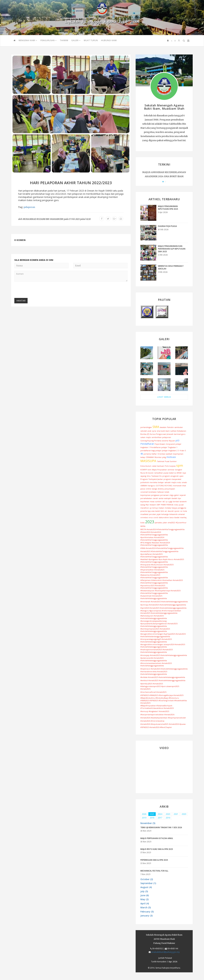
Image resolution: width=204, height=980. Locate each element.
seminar (171, 470)
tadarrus (173, 473)
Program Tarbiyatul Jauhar (152, 479)
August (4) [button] (146, 887)
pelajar (178, 444)
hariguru (152, 486)
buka (142, 523)
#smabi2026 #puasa (177, 724)
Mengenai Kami (28, 40)
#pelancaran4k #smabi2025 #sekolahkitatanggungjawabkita (154, 659)
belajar (161, 482)
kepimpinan (178, 454)
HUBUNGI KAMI (109, 40)
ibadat (177, 517)
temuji (155, 508)
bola (185, 511)
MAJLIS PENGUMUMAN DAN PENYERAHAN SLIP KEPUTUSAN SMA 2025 (172, 249)
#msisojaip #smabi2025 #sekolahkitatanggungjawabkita (164, 655)
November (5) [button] (148, 823)
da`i (164, 501)
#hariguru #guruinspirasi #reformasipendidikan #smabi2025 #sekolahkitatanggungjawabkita (161, 612)
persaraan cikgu (167, 495)
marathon (145, 508)
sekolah (144, 431)
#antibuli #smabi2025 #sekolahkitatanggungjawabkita (163, 680)
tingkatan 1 (145, 447)
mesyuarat (170, 444)
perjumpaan (170, 489)
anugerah (175, 476)
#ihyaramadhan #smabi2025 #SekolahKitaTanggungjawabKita (154, 571)
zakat (154, 466)
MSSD (179, 473)
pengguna (182, 508)
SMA (156, 427)
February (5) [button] (147, 912)
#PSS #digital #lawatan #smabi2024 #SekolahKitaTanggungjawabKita (155, 544)
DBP (158, 505)
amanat (182, 514)
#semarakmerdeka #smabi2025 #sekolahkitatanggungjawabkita (154, 673)
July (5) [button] (144, 891)
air (166, 511)
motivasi (171, 457)
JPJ (148, 434)
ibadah (174, 498)
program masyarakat (172, 479)
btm (162, 511)
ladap (143, 457)
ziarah (155, 498)
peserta (144, 511)
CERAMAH (150, 457)
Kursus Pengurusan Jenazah (162, 434)
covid (156, 517)
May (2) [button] (144, 899)
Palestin (170, 427)
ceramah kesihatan (149, 492)
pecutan (153, 514)
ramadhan (158, 473)
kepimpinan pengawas (150, 495)
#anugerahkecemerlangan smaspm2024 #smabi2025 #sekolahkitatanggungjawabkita (163, 646)
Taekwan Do (157, 476)
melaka (168, 508)
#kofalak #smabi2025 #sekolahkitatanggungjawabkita (163, 677)
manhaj (183, 517)
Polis (167, 466)
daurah (171, 511)
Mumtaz (158, 457)
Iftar (147, 505)
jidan (165, 523)
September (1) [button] (148, 883)
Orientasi (161, 454)
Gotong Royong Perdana (151, 441)
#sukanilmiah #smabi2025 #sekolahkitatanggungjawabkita (154, 597)
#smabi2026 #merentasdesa (152, 721)
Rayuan (172, 441)
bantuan (161, 466)
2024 (160, 814)
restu (176, 505)
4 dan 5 (183, 450)
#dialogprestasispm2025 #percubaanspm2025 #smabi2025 (160, 688)
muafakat (144, 514)
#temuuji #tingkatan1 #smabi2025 (155, 711)
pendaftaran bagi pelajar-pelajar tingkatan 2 (159, 450)
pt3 (178, 440)
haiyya (174, 508)
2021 (176, 814)
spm (180, 465)
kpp (149, 511)
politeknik (145, 482)
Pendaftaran (147, 444)
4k (142, 454)
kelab (167, 492)
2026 (144, 814)
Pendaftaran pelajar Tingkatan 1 (164, 447)
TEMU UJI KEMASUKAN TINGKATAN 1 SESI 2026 (161, 827)
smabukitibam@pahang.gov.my (165, 952)
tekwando (173, 514)
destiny (161, 489)
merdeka (153, 482)
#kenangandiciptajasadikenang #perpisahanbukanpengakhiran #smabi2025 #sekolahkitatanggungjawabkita (159, 623)
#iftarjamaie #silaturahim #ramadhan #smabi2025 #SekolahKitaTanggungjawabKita (162, 581)
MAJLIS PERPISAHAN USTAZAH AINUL (157, 838)
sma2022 (171, 523)
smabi (184, 482)
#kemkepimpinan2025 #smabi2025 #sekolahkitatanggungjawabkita (155, 630)
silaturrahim (164, 517)
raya (184, 473)
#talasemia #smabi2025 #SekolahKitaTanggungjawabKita (154, 576)
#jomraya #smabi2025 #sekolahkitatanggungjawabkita (163, 605)
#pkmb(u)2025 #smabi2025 (152, 684)
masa (152, 501)
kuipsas (173, 466)
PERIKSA (170, 505)
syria (154, 431)
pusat (181, 505)
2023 (150, 522)
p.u (167, 501)
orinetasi (144, 517)
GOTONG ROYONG (164, 486)
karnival (177, 434)
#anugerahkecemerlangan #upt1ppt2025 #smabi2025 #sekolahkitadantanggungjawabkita (163, 635)
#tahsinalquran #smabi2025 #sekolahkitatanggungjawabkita (154, 617)
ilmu (149, 476)
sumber (158, 501)
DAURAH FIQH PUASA (167, 226)
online (149, 489)
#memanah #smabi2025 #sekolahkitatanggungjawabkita (164, 602)
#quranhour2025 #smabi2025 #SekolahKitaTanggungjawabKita (154, 587)
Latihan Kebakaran (178, 431)
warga (154, 489)
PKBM (163, 505)
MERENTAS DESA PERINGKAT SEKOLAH (171, 267)
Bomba (143, 434)
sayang (143, 476)
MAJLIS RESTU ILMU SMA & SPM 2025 (157, 849)
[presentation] (39, 290)
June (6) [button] (145, 895)
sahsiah (168, 482)
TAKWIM (64, 40)
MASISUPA (148, 461)
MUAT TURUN (91, 40)
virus (151, 517)
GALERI (76, 40)
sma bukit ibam (163, 431)
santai (161, 498)
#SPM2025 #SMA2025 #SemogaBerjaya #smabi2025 (162, 695)
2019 (144, 818)
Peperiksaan (160, 444)
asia (153, 511)
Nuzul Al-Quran (147, 473)
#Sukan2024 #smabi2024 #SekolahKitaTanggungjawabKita (154, 533)
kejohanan (145, 501)
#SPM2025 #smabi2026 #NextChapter (156, 727)
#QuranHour (181, 523)
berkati (176, 501)
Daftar (154, 454)
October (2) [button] (147, 879)
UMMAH (144, 486)
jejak (159, 514)
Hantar (21, 301)
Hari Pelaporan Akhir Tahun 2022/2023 (71, 183)
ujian (181, 476)
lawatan (163, 427)
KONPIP (144, 470)
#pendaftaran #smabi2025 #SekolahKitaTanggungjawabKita (154, 555)
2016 (168, 818)
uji (151, 508)
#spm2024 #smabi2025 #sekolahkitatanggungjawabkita (163, 608)
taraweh (183, 501)
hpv (179, 498)
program (166, 476)
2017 (160, 818)
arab (149, 431)
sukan (143, 437)
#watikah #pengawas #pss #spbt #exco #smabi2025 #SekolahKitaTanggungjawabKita (162, 561)
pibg (164, 457)
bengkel (179, 470)
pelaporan (29, 207)
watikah (169, 454)
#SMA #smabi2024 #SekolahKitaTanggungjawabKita (162, 548)
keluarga (165, 514)
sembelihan (157, 437)
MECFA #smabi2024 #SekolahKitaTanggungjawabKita (162, 529)
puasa (166, 473)
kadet (158, 511)
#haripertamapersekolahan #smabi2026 (157, 714)
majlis (148, 437)
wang (143, 505)
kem (149, 470)
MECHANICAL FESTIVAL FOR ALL (154, 871)
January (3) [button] (146, 916)
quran (177, 511)
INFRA (143, 526)
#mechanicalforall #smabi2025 (153, 692)
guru (183, 434)
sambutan (179, 427)
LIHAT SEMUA (164, 397)
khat (184, 486)
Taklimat (160, 461)
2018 (152, 818)
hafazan (161, 492)
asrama (165, 441)
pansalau (158, 523)
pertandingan (146, 427)
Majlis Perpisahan (159, 470)
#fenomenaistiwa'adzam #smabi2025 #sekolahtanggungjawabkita (156, 664)
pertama (147, 454)
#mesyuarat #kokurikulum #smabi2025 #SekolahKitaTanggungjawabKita (157, 566)
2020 (184, 814)
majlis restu (176, 482)
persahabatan (146, 498)
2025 (152, 814)
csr (181, 511)
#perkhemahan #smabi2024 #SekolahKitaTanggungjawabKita (154, 539)
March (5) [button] (146, 907)
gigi (171, 501)
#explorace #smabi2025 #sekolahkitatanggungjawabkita (164, 669)
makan (161, 508)
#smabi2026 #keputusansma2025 (154, 724)
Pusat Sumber (171, 461)
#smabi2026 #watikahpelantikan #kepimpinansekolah (163, 718)
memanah (177, 486)
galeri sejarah (180, 495)
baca (172, 517)
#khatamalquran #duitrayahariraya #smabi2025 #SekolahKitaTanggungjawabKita (160, 592)
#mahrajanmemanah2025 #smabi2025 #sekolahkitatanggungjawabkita (157, 651)
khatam (153, 505)
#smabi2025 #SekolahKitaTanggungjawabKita (159, 551)
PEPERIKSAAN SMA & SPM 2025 (154, 860)
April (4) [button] (145, 903)
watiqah (168, 498)
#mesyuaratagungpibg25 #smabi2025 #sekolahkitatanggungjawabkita (156, 640)
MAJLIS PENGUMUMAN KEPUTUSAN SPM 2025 (168, 208)
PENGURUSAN (49, 40)
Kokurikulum (146, 466)
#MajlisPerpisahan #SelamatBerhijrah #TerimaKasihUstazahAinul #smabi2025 (157, 707)
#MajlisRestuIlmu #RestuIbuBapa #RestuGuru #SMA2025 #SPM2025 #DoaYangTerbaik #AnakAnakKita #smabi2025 (164, 700)
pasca (143, 489)
